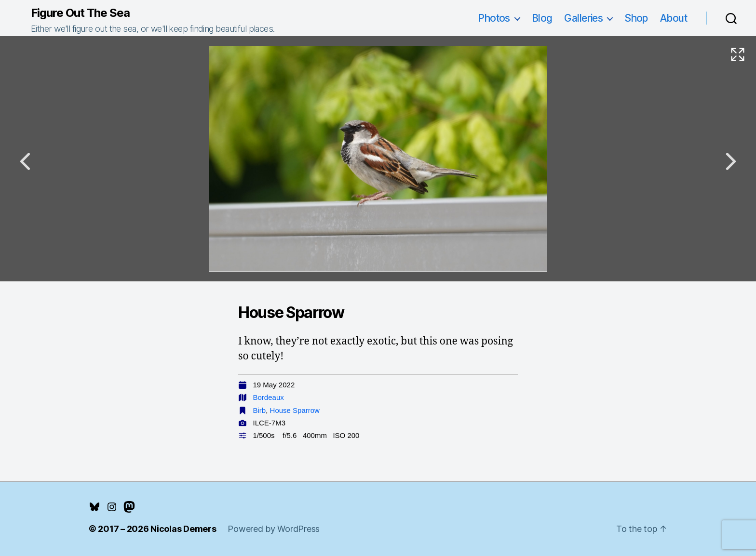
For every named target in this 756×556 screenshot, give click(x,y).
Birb (260, 410)
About (674, 18)
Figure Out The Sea (80, 13)
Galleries (583, 18)
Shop (636, 18)
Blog (542, 18)
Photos (494, 18)
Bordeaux (269, 397)
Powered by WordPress (274, 529)
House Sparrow (295, 410)
